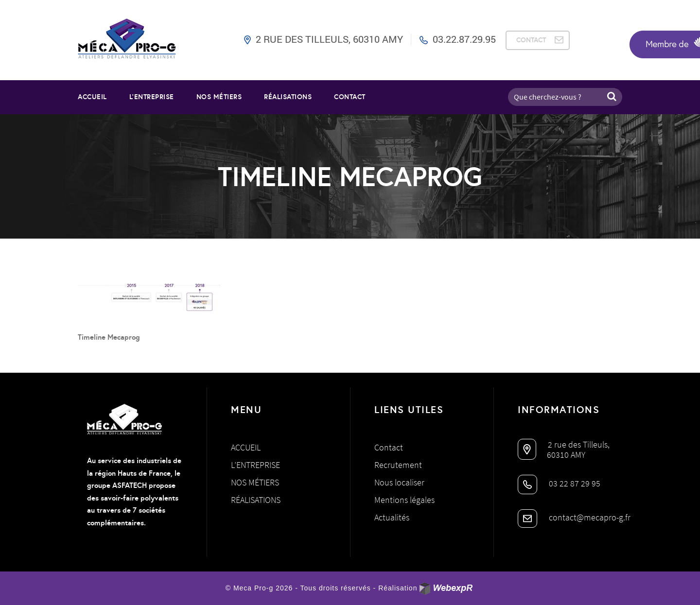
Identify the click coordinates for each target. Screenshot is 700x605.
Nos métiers (255, 482)
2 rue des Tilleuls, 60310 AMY (329, 39)
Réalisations (256, 500)
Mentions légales (404, 500)
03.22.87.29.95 (464, 39)
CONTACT (531, 40)
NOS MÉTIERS (219, 97)
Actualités (392, 517)
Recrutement (398, 465)
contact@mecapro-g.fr (574, 517)
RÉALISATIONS (288, 97)
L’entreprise (152, 97)
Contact (350, 97)
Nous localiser (399, 482)
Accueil (92, 97)
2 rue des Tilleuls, (564, 444)
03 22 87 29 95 (559, 483)
